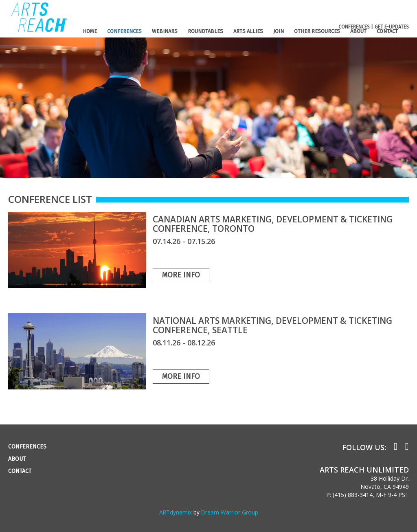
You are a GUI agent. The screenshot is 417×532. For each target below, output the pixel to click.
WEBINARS (165, 31)
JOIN (279, 31)
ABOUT (358, 31)
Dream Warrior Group (230, 512)
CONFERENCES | (356, 27)
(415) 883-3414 (353, 495)
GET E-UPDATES (392, 27)
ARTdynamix (176, 512)
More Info (181, 275)
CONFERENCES (124, 31)
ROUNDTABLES (205, 31)
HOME (90, 31)
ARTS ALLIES (248, 31)
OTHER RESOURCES (317, 31)
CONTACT (387, 31)
